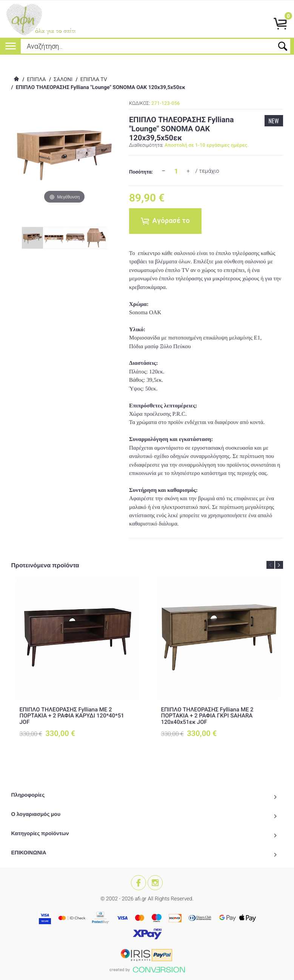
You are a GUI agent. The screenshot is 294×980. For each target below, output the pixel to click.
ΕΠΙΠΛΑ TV (94, 80)
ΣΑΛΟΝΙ (63, 80)
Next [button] (279, 565)
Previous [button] (270, 565)
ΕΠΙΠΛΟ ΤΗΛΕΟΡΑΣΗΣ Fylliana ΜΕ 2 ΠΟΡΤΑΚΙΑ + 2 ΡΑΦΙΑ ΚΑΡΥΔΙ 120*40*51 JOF (72, 716)
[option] (77, 664)
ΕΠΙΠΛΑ (36, 80)
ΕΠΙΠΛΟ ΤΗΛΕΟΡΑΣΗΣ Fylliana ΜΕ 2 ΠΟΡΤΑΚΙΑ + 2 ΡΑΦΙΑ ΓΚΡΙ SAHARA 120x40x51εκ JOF (207, 716)
